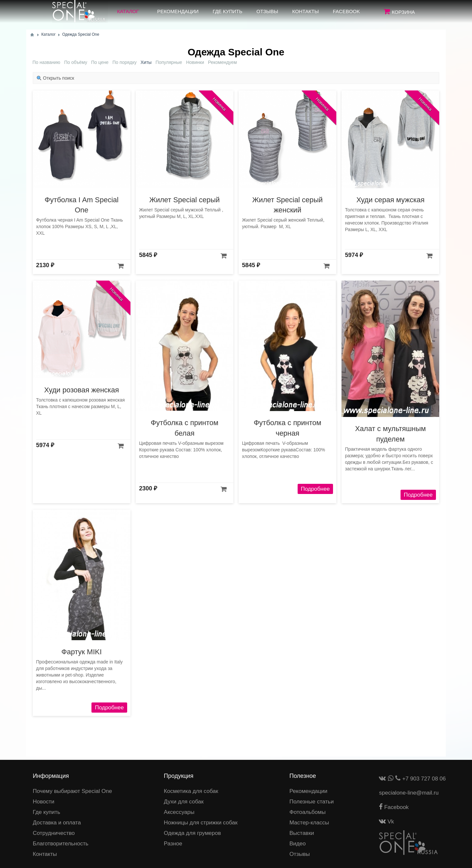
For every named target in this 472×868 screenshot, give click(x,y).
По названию (46, 62)
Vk (386, 822)
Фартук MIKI (81, 652)
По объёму (76, 62)
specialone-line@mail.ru (409, 793)
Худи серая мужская (390, 200)
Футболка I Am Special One (82, 205)
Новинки (195, 62)
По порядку (125, 62)
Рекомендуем (222, 62)
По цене (100, 62)
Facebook (394, 807)
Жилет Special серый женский (288, 205)
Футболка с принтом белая (185, 428)
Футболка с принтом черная (287, 428)
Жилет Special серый (184, 200)
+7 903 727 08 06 (424, 779)
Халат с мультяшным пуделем (390, 434)
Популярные (169, 62)
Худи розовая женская (82, 390)
